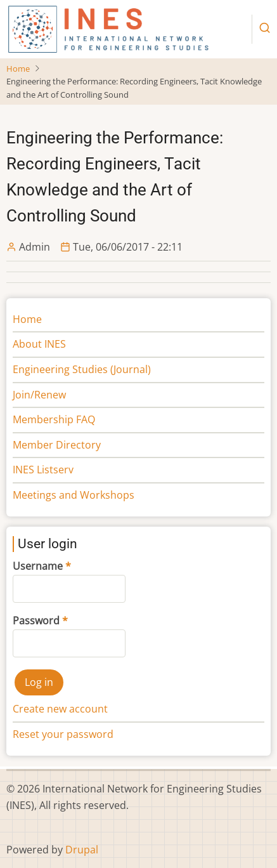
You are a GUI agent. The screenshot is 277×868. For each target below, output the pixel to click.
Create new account (60, 709)
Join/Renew (39, 395)
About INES (39, 344)
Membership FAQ (54, 419)
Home (18, 69)
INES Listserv (43, 470)
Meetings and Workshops (74, 495)
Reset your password (63, 734)
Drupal (82, 850)
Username (38, 566)
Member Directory (57, 445)
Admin (35, 247)
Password (36, 621)
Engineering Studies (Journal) (82, 369)
